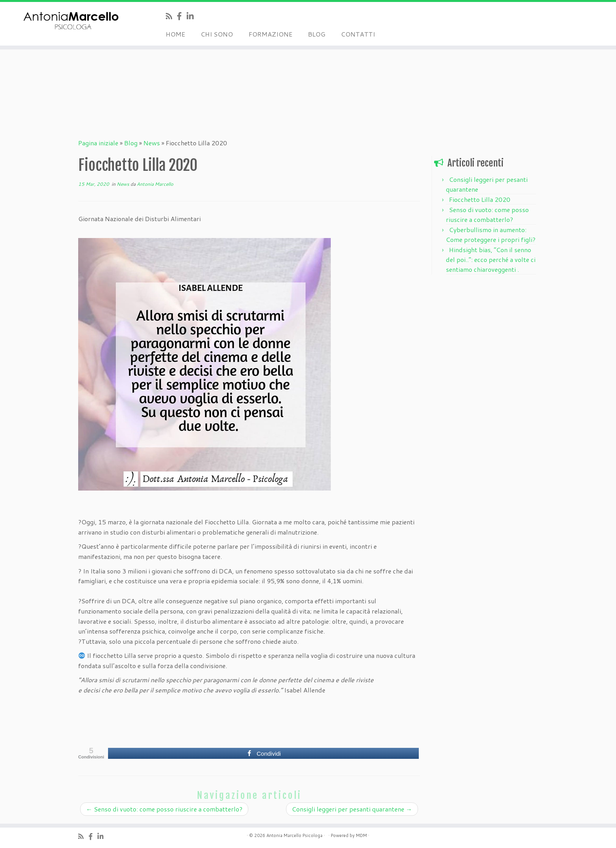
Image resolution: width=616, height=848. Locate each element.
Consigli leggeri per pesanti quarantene (352, 809)
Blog (131, 143)
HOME (175, 34)
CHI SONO (217, 34)
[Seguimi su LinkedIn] (193, 16)
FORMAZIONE (270, 34)
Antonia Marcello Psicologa (294, 835)
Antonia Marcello (155, 184)
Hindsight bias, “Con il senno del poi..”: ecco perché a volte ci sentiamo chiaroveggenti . (491, 259)
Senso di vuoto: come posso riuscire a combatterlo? (164, 809)
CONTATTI (358, 34)
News (152, 143)
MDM (361, 835)
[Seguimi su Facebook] (182, 16)
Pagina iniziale (98, 143)
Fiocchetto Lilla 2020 (480, 199)
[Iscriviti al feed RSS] (171, 16)
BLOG (317, 34)
